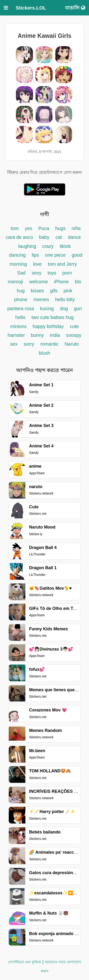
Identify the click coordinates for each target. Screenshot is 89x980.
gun (78, 309)
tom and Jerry (62, 264)
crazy (48, 246)
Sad (21, 273)
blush (45, 353)
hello (20, 317)
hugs (61, 228)
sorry (29, 344)
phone (21, 299)
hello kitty (65, 299)
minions (18, 326)
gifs (54, 291)
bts (78, 282)
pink (68, 291)
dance (74, 237)
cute (74, 326)
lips (35, 255)
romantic (50, 344)
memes (41, 299)
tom (15, 228)
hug (21, 291)
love (37, 264)
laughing (28, 246)
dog (64, 309)
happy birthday (49, 326)
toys (52, 273)
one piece (55, 255)
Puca (44, 228)
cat (59, 237)
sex (14, 344)
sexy (36, 273)
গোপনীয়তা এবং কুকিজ (24, 962)
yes (29, 228)
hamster (16, 335)
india (55, 335)
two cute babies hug (53, 317)
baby (44, 237)
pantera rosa (21, 309)
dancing (17, 255)
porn (67, 273)
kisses (38, 291)
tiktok (65, 246)
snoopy (74, 335)
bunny (37, 335)
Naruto (72, 344)
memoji (15, 282)
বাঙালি (75, 8)
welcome (39, 282)
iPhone (62, 282)
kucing (47, 309)
